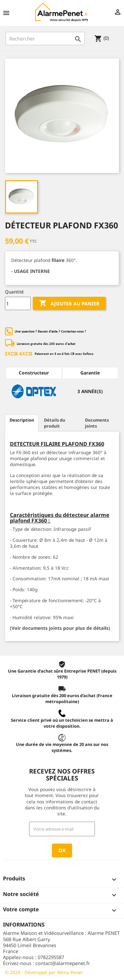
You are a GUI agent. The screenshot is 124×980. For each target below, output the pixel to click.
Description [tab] (22, 420)
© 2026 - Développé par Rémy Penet (44, 972)
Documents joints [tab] (97, 423)
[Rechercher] (45, 39)
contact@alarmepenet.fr (63, 963)
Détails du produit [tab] (55, 423)
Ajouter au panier (69, 304)
